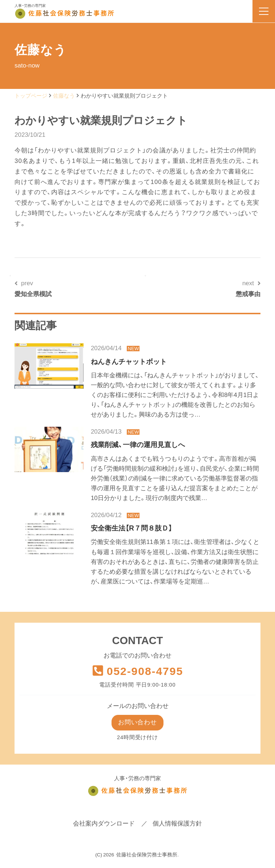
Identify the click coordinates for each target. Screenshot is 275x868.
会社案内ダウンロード (104, 825)
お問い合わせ (137, 723)
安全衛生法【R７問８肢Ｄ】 (132, 528)
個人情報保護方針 (177, 825)
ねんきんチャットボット (129, 361)
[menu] (264, 11)
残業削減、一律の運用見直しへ (138, 445)
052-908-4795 (137, 671)
